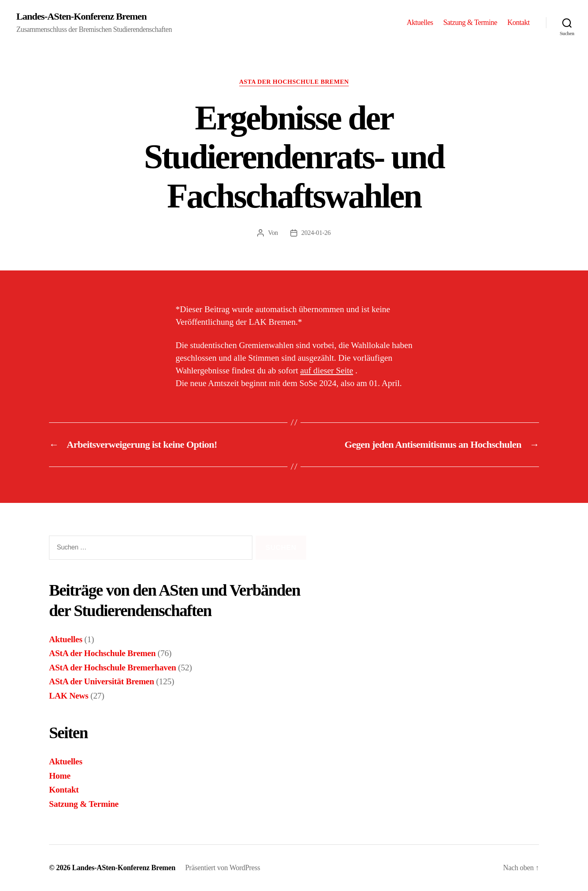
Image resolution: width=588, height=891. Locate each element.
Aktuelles (420, 22)
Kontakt (518, 22)
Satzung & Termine (470, 22)
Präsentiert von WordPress (223, 868)
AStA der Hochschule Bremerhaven (112, 668)
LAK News (69, 696)
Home (60, 776)
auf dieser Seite (326, 371)
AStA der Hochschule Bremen (294, 82)
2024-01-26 (316, 233)
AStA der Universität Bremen (101, 681)
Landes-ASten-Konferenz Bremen (81, 16)
